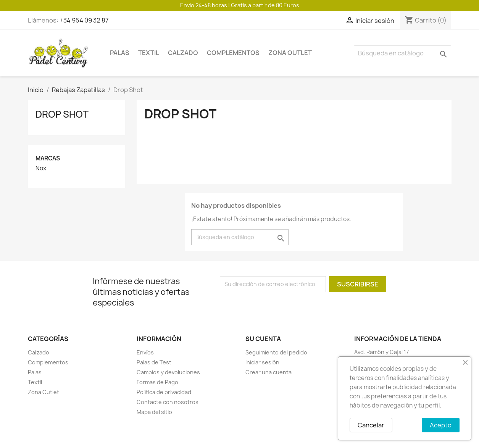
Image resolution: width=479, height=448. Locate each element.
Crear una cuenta (269, 372)
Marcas (48, 158)
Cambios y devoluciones (168, 372)
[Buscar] (402, 53)
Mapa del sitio (154, 412)
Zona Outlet (290, 53)
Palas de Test (154, 362)
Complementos (233, 53)
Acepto (441, 425)
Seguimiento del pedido (276, 352)
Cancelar (371, 425)
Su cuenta (263, 339)
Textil (149, 53)
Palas (120, 53)
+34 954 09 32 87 (84, 20)
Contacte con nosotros (168, 402)
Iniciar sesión (262, 362)
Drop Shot (62, 114)
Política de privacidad (164, 392)
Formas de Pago (157, 382)
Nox (41, 168)
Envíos (145, 352)
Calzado (183, 53)
